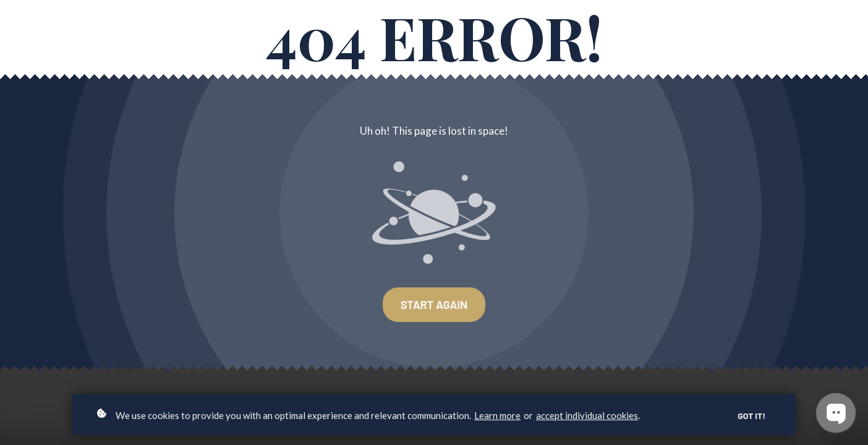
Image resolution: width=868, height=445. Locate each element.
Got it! (751, 416)
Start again (434, 305)
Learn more (497, 415)
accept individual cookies (587, 415)
